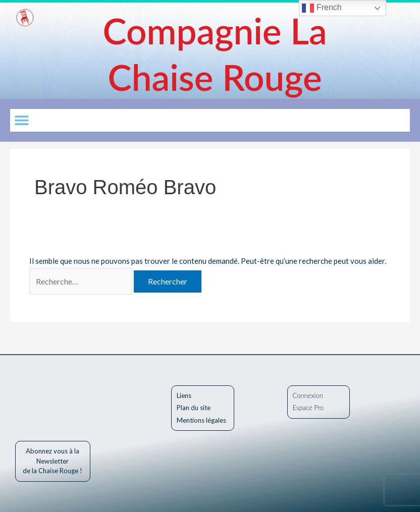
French (322, 8)
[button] (21, 120)
